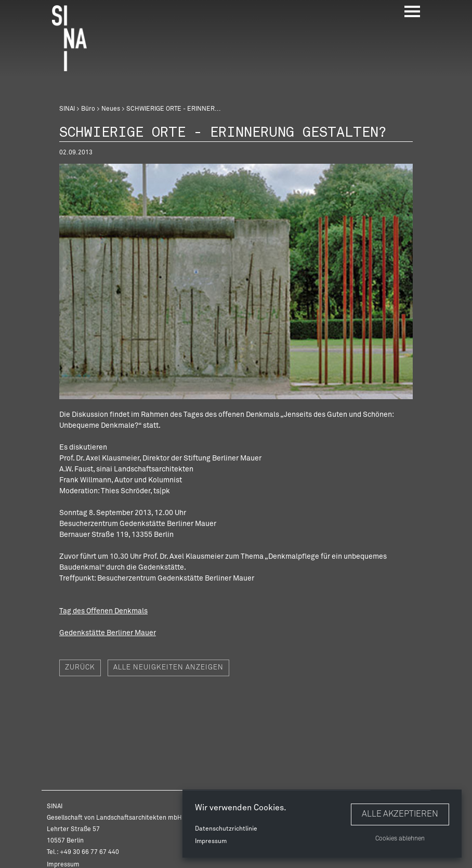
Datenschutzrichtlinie (226, 829)
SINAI (67, 109)
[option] (236, 281)
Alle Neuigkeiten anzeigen (168, 668)
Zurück (80, 668)
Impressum (211, 841)
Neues (111, 109)
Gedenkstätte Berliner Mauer (108, 633)
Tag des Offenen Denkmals (103, 611)
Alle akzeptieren (400, 814)
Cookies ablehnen (400, 839)
